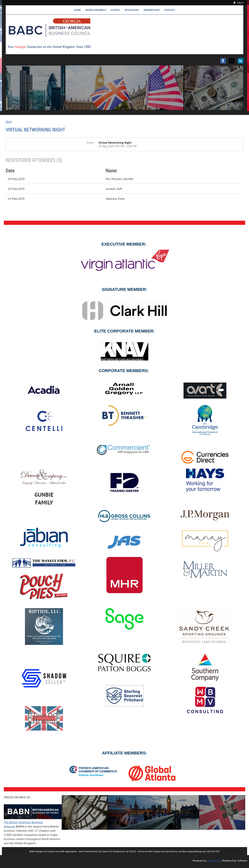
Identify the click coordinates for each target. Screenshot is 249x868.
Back (9, 122)
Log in (240, 3)
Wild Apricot (214, 861)
